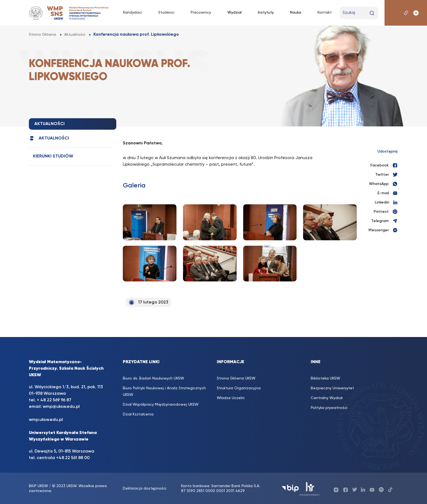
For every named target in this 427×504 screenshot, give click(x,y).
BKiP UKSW (38, 486)
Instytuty (266, 13)
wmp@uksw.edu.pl (61, 407)
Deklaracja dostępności (145, 488)
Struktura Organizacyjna (239, 388)
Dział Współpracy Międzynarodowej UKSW (161, 405)
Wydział (234, 13)
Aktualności (49, 139)
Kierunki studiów (53, 156)
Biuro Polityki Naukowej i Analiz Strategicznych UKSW (164, 391)
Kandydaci (132, 13)
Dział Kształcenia (138, 414)
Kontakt (325, 13)
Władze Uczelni (231, 398)
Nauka (296, 13)
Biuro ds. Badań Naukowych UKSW (153, 378)
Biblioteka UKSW (325, 378)
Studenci (166, 13)
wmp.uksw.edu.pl (46, 420)
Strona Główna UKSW (236, 378)
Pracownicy (201, 13)
